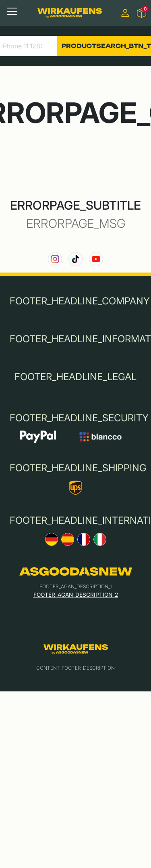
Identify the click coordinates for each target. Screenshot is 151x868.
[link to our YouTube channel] (96, 259)
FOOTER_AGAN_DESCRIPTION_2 (76, 595)
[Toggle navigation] (12, 11)
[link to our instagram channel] (55, 259)
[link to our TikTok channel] (75, 259)
